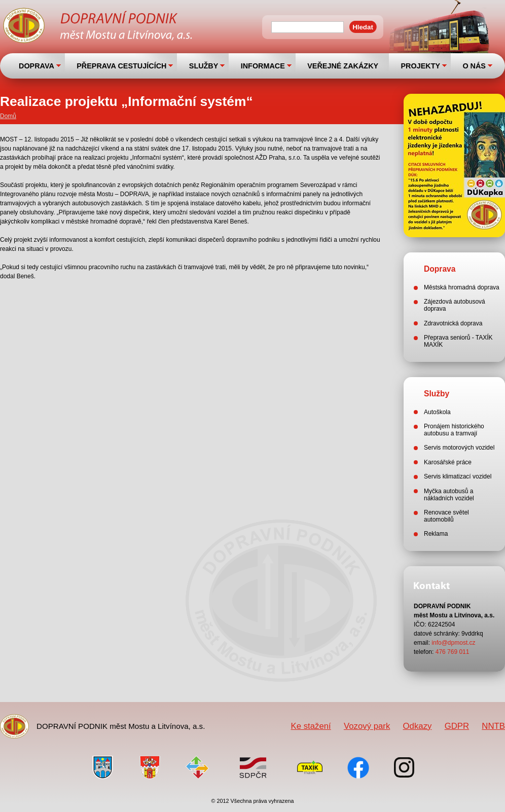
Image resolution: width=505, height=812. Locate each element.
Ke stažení (311, 726)
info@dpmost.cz (453, 643)
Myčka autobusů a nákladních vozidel (449, 495)
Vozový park (367, 726)
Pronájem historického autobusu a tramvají (454, 430)
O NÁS (474, 66)
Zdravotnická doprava (453, 323)
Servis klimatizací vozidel (458, 476)
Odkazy (418, 726)
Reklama (436, 534)
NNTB (493, 726)
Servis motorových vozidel (459, 448)
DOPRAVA (37, 66)
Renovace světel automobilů (446, 516)
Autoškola (437, 412)
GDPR (457, 726)
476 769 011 (453, 652)
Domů (8, 116)
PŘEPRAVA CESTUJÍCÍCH (121, 66)
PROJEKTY (420, 66)
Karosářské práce (448, 462)
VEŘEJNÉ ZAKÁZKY (343, 66)
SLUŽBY (204, 66)
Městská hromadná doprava (462, 287)
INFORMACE (263, 66)
